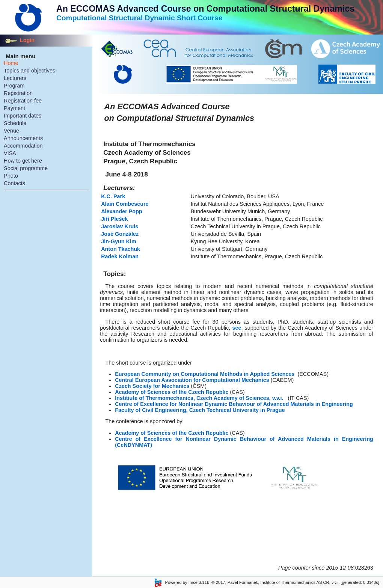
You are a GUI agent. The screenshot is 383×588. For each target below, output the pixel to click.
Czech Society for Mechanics (152, 386)
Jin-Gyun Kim (119, 241)
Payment (14, 108)
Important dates (23, 116)
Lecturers (15, 78)
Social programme (26, 168)
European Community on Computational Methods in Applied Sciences (205, 374)
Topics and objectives (29, 71)
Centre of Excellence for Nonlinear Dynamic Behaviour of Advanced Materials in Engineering (234, 404)
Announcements (23, 138)
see (237, 328)
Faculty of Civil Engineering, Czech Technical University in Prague (200, 410)
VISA (10, 153)
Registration (18, 93)
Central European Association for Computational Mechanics (192, 380)
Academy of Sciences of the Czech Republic (172, 392)
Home (11, 63)
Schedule (15, 123)
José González (121, 234)
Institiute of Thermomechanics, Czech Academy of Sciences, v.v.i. (199, 398)
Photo (11, 176)
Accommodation (23, 146)
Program (14, 86)
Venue (11, 131)
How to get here (23, 161)
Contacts (14, 183)
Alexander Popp (122, 211)
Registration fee (23, 101)
